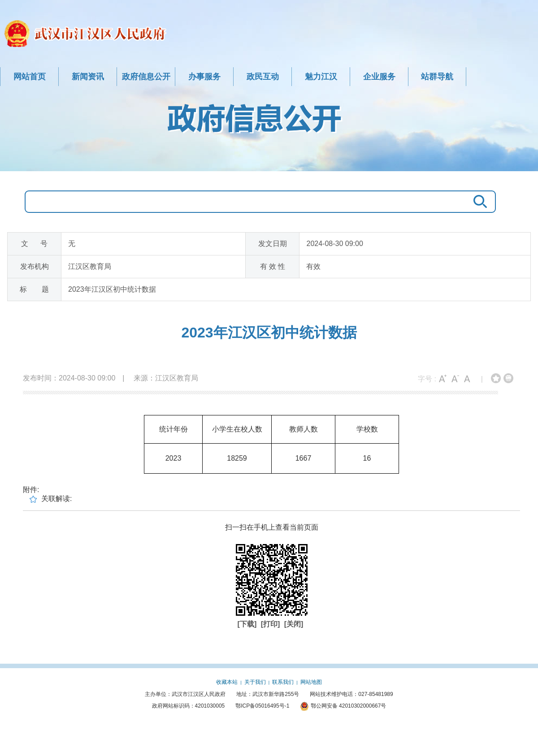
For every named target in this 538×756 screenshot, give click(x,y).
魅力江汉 (321, 77)
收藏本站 (227, 682)
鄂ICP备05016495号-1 (262, 706)
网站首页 (30, 77)
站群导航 (437, 77)
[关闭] (294, 624)
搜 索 (478, 202)
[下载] (248, 624)
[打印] (271, 624)
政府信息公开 (146, 77)
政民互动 (263, 77)
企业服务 (379, 77)
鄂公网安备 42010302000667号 (343, 706)
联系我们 (283, 682)
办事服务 (204, 77)
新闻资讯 (88, 77)
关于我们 (255, 682)
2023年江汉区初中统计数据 (269, 333)
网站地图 (311, 682)
